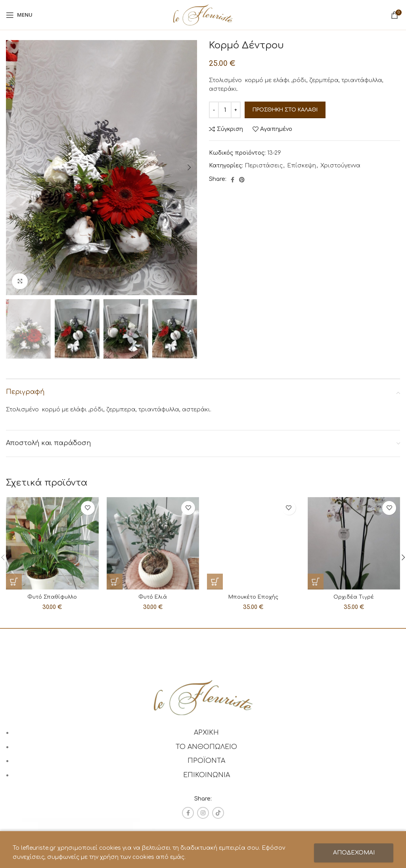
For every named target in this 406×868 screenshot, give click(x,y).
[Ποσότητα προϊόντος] (225, 110)
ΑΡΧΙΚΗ (206, 733)
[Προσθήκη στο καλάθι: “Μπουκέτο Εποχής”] (215, 497)
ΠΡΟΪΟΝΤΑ (206, 761)
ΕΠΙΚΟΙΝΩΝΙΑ (207, 775)
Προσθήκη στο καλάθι (285, 110)
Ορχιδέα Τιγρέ (354, 597)
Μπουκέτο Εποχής (253, 512)
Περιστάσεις (264, 166)
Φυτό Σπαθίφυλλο (52, 597)
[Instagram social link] (203, 813)
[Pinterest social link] (242, 180)
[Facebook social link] (233, 180)
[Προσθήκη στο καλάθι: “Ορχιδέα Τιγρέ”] (316, 582)
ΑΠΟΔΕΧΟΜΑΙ (354, 853)
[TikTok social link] (218, 813)
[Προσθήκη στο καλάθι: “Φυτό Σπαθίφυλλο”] (14, 582)
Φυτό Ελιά (153, 597)
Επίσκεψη (302, 166)
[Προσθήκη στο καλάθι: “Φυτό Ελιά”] (115, 582)
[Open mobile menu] (19, 15)
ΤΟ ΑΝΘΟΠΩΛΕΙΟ (206, 747)
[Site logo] (203, 14)
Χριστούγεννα (340, 166)
